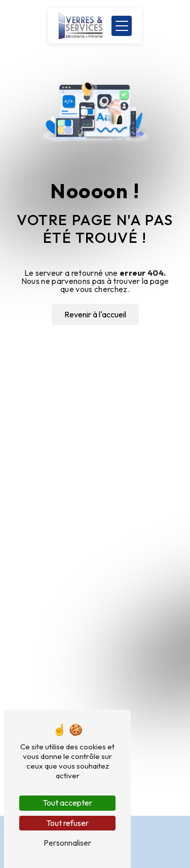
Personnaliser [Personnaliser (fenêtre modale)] (67, 843)
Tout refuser (67, 823)
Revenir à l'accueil (95, 314)
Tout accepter (67, 803)
